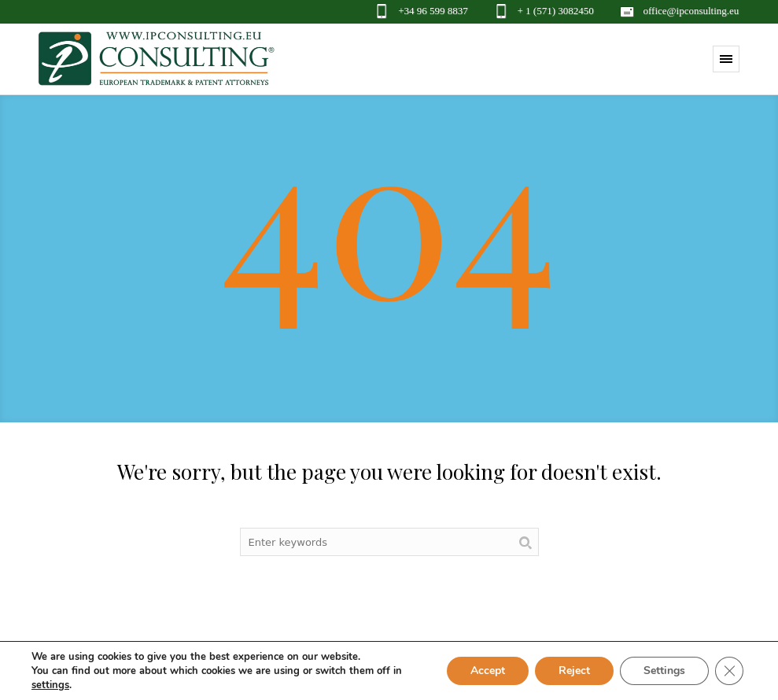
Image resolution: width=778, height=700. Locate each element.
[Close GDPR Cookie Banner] (729, 671)
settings (50, 685)
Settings (664, 671)
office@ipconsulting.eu (691, 11)
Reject (574, 671)
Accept (488, 671)
